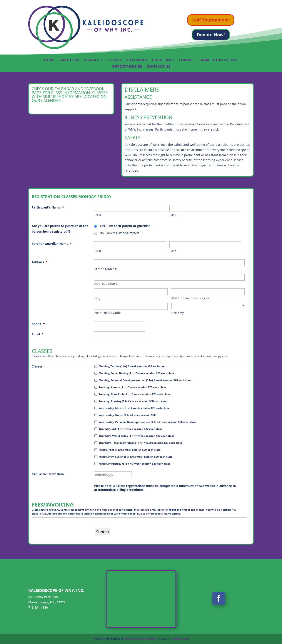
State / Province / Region (191, 298)
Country (178, 313)
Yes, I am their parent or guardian (125, 226)
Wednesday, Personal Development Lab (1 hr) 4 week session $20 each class (148, 422)
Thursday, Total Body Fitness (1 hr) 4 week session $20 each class (140, 443)
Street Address (106, 269)
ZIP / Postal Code (108, 313)
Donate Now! (211, 35)
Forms (185, 60)
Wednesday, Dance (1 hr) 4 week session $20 (127, 415)
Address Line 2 (106, 284)
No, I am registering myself (119, 233)
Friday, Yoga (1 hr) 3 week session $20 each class (130, 450)
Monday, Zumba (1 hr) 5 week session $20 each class (132, 366)
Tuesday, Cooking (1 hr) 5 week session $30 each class (133, 401)
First (98, 215)
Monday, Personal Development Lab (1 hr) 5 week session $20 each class (145, 380)
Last (173, 215)
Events (115, 60)
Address (40, 262)
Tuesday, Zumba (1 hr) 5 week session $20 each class (132, 387)
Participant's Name (48, 207)
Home (50, 60)
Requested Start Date (48, 474)
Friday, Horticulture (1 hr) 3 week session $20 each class (134, 464)
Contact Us (159, 67)
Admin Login (180, 639)
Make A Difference (220, 60)
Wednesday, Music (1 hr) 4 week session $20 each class (134, 408)
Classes (91, 60)
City (97, 298)
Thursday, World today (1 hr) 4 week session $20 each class (136, 436)
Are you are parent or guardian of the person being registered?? (60, 229)
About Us (70, 60)
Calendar (137, 60)
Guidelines (163, 60)
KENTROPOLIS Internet (140, 639)
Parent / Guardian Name (52, 244)
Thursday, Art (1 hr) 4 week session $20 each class (130, 429)
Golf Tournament (211, 20)
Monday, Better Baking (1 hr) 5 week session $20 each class (136, 373)
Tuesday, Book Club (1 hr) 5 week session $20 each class (134, 394)
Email (38, 334)
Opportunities (127, 67)
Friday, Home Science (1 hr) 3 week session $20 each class (136, 457)
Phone (38, 324)
